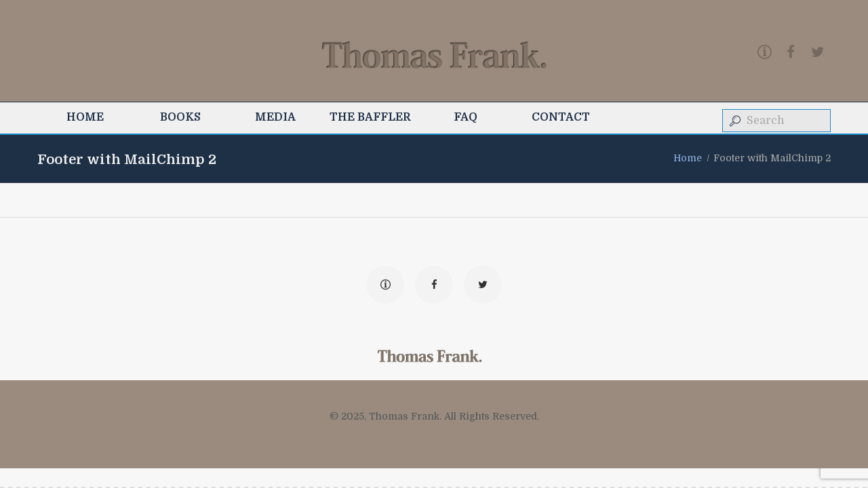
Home (688, 158)
